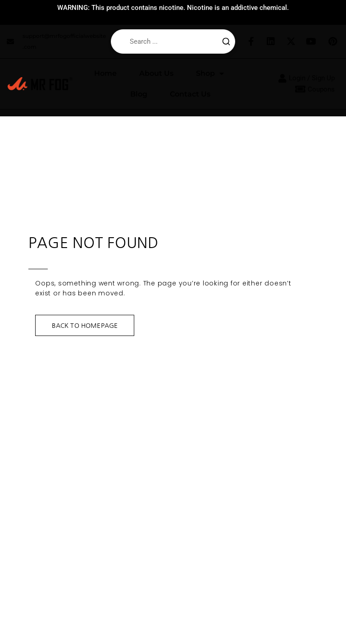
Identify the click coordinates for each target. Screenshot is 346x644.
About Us (156, 73)
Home (105, 73)
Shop (210, 74)
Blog (139, 94)
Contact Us (190, 94)
